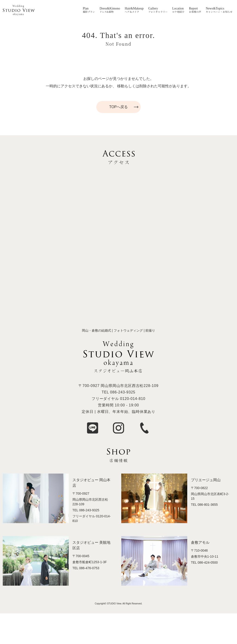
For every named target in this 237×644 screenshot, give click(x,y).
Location (178, 9)
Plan (86, 9)
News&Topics (215, 9)
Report (193, 9)
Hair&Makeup (134, 9)
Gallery (153, 9)
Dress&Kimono (110, 9)
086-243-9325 (123, 392)
